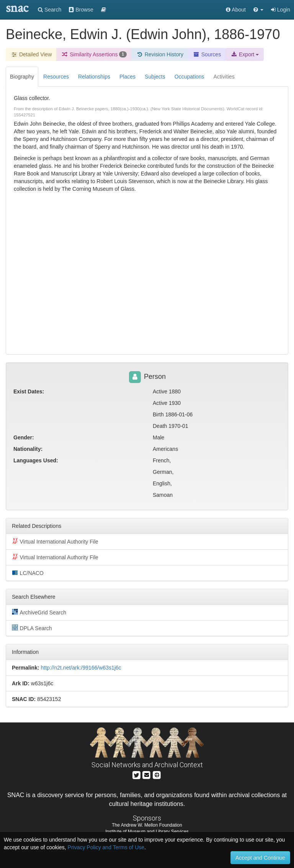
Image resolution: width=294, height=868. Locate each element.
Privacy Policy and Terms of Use (106, 847)
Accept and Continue (260, 858)
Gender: (24, 437)
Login (281, 10)
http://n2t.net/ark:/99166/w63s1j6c (81, 668)
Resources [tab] (56, 77)
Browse (81, 10)
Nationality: (28, 449)
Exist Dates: (29, 391)
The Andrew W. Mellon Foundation (147, 825)
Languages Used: (36, 460)
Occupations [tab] (189, 77)
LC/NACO (28, 573)
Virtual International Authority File (55, 541)
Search (50, 10)
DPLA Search (32, 628)
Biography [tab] (22, 77)
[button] (258, 10)
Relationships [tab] (94, 77)
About (236, 10)
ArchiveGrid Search (39, 612)
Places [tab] (127, 77)
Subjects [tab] (155, 77)
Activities (224, 77)
